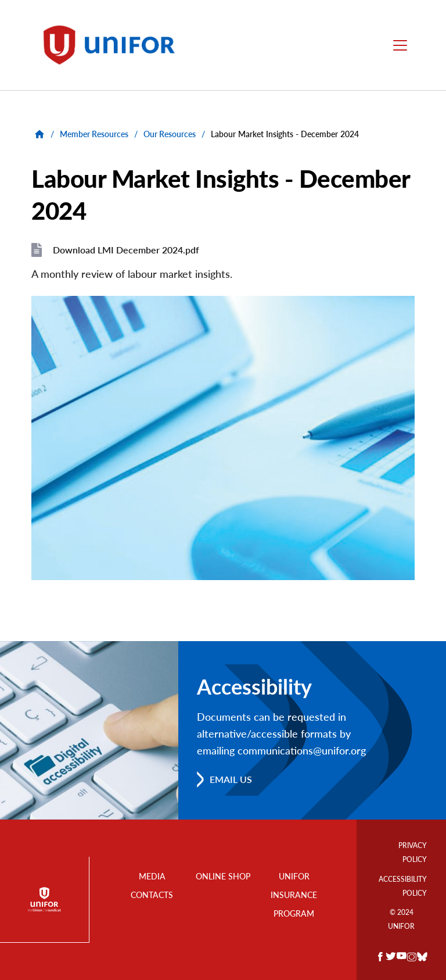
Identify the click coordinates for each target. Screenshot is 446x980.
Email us (231, 779)
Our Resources (170, 134)
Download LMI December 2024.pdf (126, 250)
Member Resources (94, 134)
